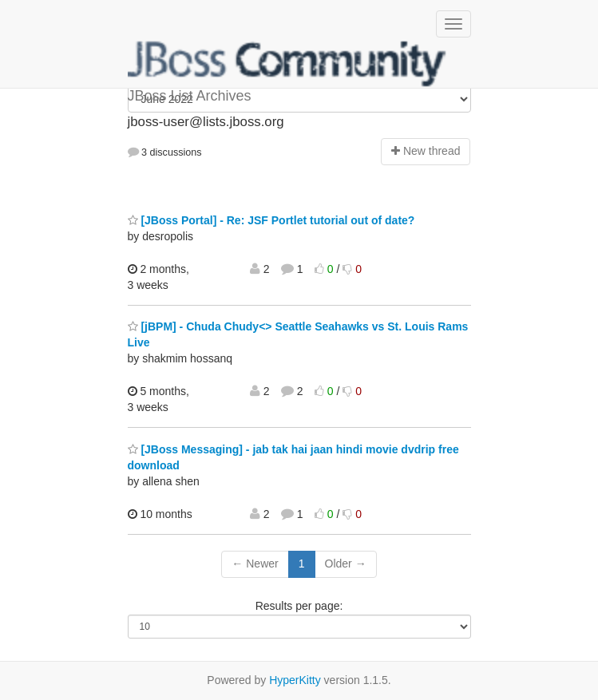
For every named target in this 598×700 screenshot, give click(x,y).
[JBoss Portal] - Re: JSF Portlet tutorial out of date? (271, 220)
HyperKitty (295, 680)
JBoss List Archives (287, 64)
